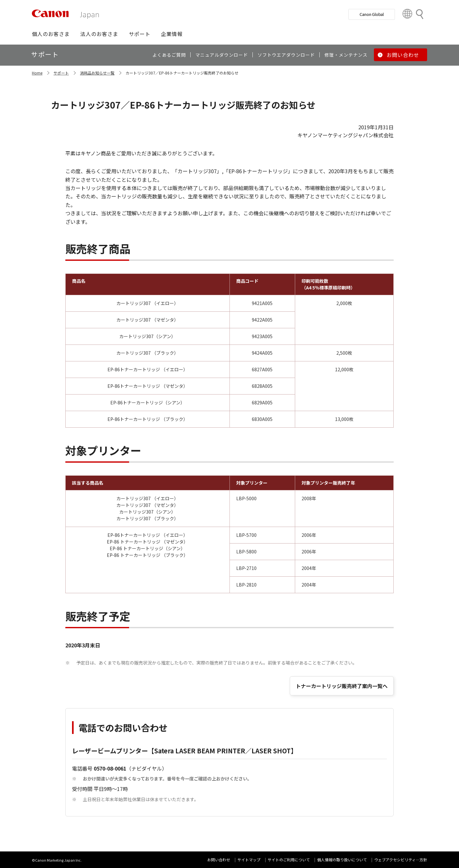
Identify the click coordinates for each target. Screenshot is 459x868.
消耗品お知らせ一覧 (97, 73)
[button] (51, 34)
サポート (61, 73)
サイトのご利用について (289, 860)
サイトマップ (249, 860)
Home (37, 73)
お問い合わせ (219, 860)
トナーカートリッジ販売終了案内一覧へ (342, 686)
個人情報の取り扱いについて (342, 860)
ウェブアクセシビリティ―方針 (401, 860)
